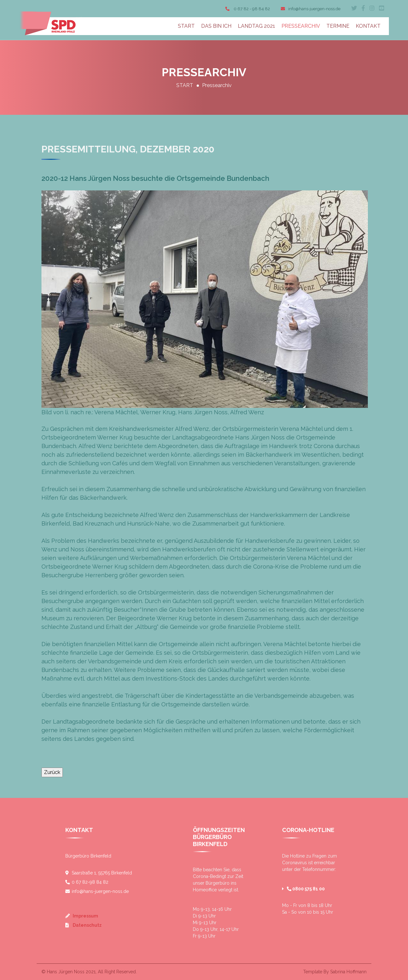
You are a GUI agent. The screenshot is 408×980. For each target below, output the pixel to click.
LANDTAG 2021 (256, 26)
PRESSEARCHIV (301, 26)
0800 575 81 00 (306, 889)
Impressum (85, 916)
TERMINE (338, 26)
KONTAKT (368, 26)
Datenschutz (87, 925)
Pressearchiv (217, 85)
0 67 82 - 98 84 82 (248, 9)
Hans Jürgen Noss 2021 (71, 972)
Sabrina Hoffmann (348, 972)
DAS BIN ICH (216, 26)
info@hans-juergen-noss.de (311, 9)
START (186, 26)
